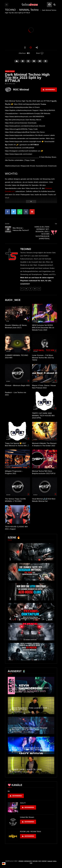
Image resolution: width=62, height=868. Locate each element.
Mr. (9, 791)
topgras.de (50, 861)
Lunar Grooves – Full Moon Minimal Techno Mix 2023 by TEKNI (43, 358)
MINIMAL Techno (29, 10)
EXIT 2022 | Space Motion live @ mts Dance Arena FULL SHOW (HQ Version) (32, 749)
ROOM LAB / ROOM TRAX (31, 832)
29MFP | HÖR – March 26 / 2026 (27, 770)
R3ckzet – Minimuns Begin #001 (17, 385)
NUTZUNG (35, 861)
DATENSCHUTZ (28, 861)
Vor (56, 224)
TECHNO (10, 10)
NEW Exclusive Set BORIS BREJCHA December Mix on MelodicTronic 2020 (43, 328)
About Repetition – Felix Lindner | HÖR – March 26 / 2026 (30, 709)
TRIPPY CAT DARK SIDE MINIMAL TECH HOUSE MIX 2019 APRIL (43, 416)
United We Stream (27, 817)
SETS (40, 861)
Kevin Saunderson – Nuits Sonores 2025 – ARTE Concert (31, 689)
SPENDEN (21, 861)
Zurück (7, 224)
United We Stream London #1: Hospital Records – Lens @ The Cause (30, 729)
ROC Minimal (21, 90)
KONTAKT (44, 861)
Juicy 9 (23, 803)
